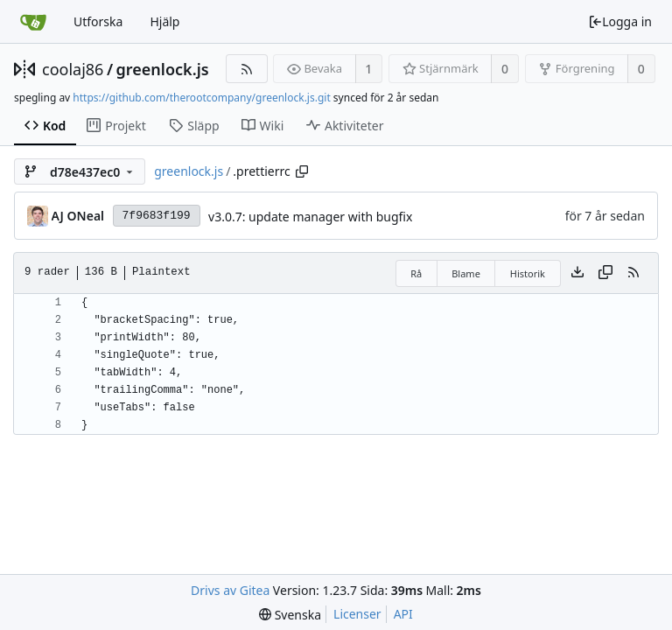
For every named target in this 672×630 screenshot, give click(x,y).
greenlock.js (163, 69)
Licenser (357, 614)
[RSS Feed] (246, 69)
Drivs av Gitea (230, 590)
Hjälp (164, 21)
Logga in (620, 21)
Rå (416, 273)
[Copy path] (302, 171)
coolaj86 (73, 69)
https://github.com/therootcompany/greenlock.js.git (201, 98)
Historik (528, 273)
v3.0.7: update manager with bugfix (310, 217)
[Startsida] (33, 22)
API (403, 614)
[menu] (290, 615)
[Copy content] (605, 273)
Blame (466, 273)
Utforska (98, 21)
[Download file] (577, 273)
